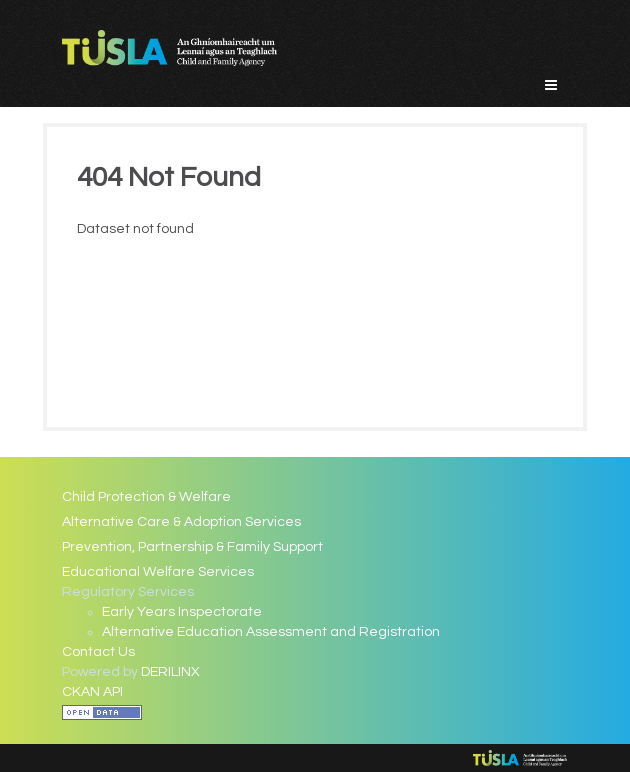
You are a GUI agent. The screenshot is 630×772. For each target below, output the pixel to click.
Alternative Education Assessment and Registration (271, 632)
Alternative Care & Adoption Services (181, 522)
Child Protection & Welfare (146, 497)
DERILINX (170, 672)
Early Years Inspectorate (182, 612)
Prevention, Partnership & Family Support (192, 547)
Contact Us (98, 652)
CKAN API (92, 692)
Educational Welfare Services (158, 572)
